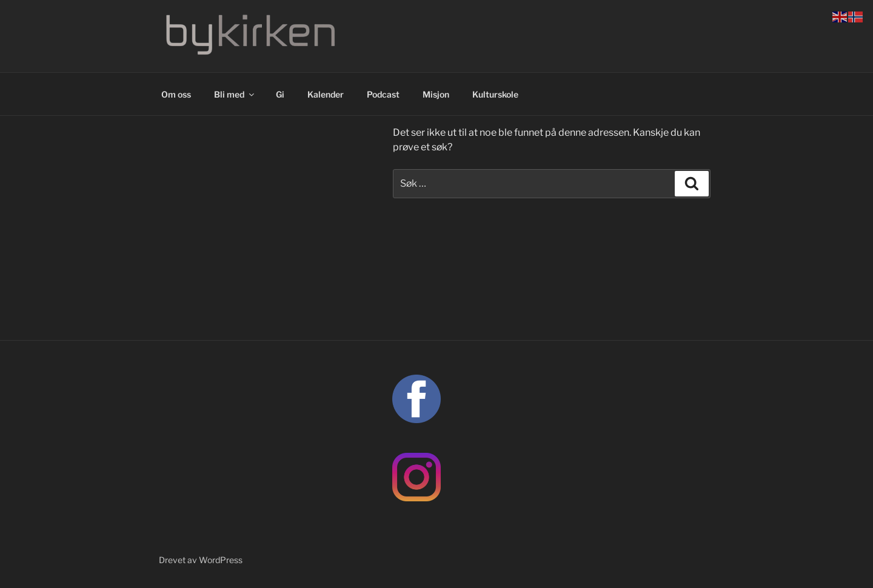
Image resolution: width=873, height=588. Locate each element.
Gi (280, 94)
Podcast (383, 94)
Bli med (235, 94)
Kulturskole (495, 94)
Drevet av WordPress (201, 560)
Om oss (176, 94)
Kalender (326, 94)
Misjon (436, 94)
